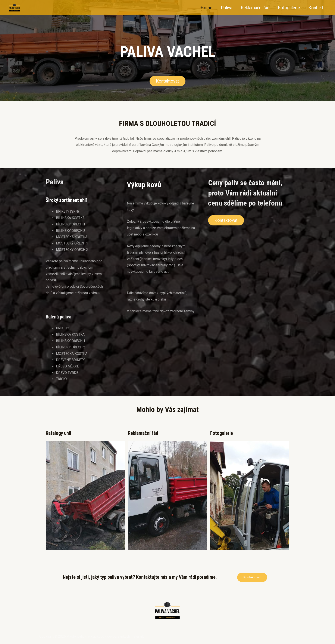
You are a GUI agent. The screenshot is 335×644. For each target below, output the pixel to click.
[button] (167, 81)
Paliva (227, 8)
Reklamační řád (255, 8)
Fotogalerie (289, 8)
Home (206, 8)
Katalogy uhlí (58, 433)
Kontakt (316, 8)
